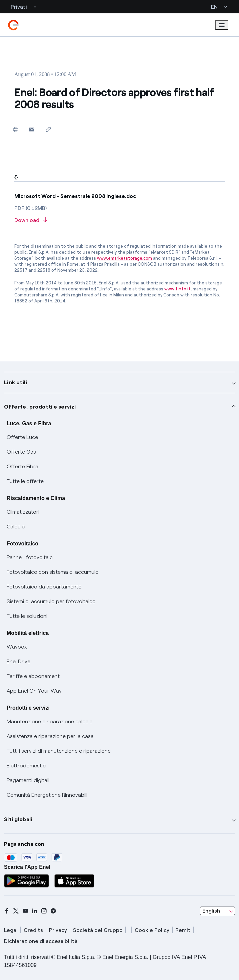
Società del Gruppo (98, 930)
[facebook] (7, 911)
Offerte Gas (21, 452)
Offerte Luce (22, 437)
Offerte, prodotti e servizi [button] (40, 407)
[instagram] (44, 911)
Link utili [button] (15, 382)
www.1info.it (177, 289)
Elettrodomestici (27, 766)
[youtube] (25, 911)
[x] (16, 911)
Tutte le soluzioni (27, 616)
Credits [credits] (33, 930)
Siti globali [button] (18, 819)
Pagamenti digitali (28, 780)
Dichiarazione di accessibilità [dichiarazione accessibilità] (41, 941)
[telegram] (53, 911)
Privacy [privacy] (58, 930)
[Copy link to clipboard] (48, 129)
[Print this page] (15, 129)
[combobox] (217, 911)
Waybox (17, 647)
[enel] (13, 25)
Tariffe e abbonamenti (34, 676)
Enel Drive (18, 661)
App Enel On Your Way (34, 691)
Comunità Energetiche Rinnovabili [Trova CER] (47, 795)
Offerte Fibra (22, 466)
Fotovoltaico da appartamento (44, 587)
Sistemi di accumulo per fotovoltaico (51, 601)
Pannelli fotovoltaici (30, 557)
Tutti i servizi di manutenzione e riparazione (59, 751)
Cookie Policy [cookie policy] (152, 930)
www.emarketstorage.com (124, 258)
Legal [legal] (11, 930)
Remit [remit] (183, 930)
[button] (32, 129)
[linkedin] (35, 911)
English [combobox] (211, 911)
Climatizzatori (23, 512)
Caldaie (16, 527)
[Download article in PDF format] (119, 220)
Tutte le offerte (25, 481)
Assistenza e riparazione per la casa (50, 736)
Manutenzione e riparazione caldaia (50, 721)
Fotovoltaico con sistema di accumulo (53, 572)
